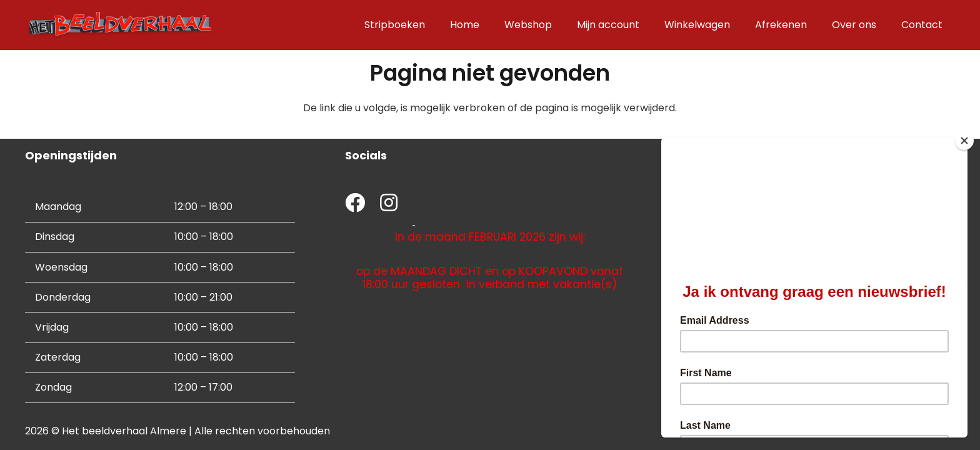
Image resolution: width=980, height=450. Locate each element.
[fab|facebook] (355, 204)
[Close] (964, 141)
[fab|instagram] (389, 204)
